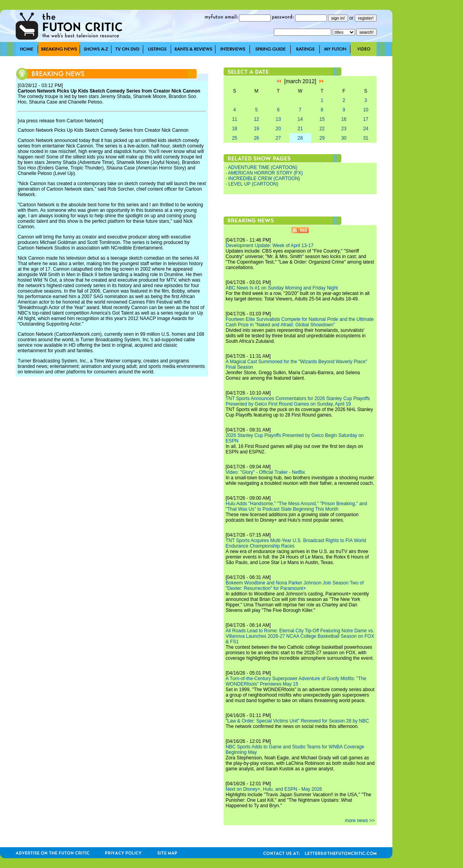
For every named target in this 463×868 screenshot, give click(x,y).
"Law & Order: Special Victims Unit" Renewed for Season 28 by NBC (297, 721)
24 (365, 129)
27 (278, 138)
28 (300, 138)
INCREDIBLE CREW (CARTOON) (264, 178)
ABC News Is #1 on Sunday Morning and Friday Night (282, 288)
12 (256, 119)
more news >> (360, 821)
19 (256, 129)
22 (322, 129)
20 (278, 129)
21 (300, 129)
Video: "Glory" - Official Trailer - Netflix (265, 472)
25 (234, 138)
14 (300, 119)
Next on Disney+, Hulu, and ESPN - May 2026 (274, 789)
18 (234, 129)
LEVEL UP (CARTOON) (253, 184)
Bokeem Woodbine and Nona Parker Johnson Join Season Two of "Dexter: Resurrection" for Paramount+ (295, 586)
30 (344, 138)
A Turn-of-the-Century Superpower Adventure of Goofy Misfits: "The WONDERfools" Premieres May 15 (296, 681)
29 (322, 138)
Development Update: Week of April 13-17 (270, 246)
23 (344, 129)
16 (344, 119)
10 (365, 110)
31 (365, 138)
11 (234, 119)
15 (322, 119)
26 (256, 138)
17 (365, 119)
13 (278, 119)
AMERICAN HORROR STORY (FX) (265, 173)
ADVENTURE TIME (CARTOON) (263, 167)
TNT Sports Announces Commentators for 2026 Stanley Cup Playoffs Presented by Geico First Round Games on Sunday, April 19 (298, 401)
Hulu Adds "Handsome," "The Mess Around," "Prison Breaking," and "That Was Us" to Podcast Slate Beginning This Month (296, 506)
